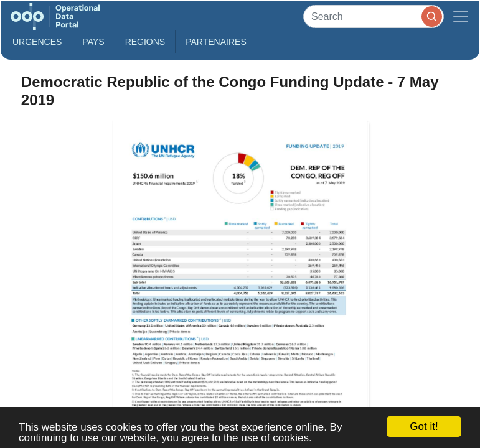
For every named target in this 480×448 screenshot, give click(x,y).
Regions (145, 42)
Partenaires (216, 42)
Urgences (37, 42)
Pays (93, 42)
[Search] (374, 16)
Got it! (424, 427)
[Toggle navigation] (461, 16)
